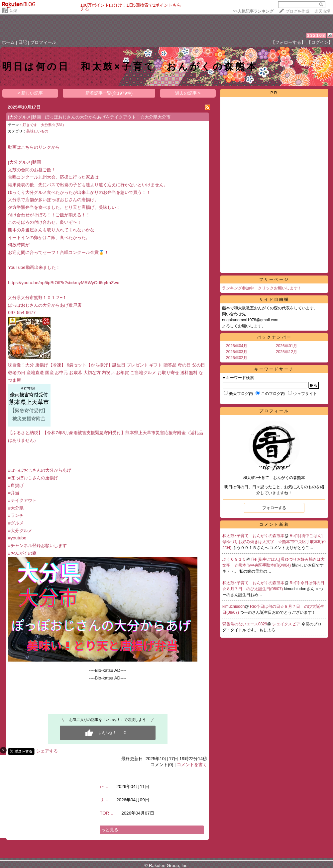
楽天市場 (322, 11)
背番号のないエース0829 (245, 624)
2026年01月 (286, 346)
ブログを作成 (297, 11)
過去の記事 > (188, 93)
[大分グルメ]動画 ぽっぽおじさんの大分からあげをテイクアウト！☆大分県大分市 (89, 117)
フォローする (274, 508)
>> (253, 11)
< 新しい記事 (30, 93)
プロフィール (43, 42)
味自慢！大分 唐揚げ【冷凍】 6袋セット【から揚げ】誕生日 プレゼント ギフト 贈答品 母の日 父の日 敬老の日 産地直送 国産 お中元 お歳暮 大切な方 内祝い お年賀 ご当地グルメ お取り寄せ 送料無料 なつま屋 (106, 372)
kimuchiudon (233, 606)
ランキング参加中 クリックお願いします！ (262, 288)
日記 (23, 42)
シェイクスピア (287, 624)
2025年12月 (286, 352)
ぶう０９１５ (234, 559)
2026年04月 (237, 346)
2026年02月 (237, 358)
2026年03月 (237, 352)
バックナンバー (274, 337)
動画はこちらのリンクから (34, 147)
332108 (316, 35)
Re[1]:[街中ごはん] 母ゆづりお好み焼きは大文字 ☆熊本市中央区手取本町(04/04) (274, 542)
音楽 (13, 11)
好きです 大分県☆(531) (43, 125)
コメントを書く (192, 765)
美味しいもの (37, 131)
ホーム (8, 42)
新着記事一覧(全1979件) (109, 93)
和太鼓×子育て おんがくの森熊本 (253, 536)
